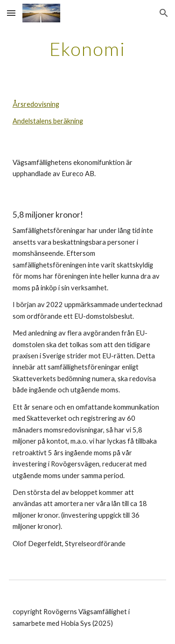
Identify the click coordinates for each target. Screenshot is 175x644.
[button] (11, 13)
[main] (88, 49)
